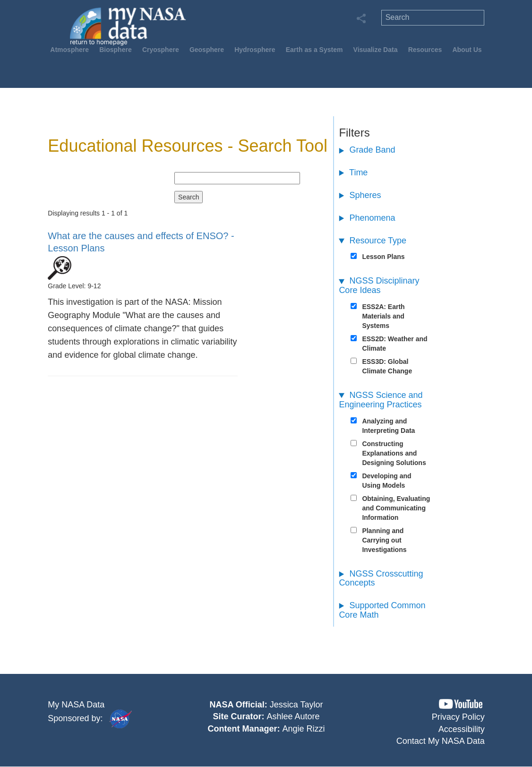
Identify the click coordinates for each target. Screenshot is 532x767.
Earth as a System (314, 50)
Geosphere (207, 50)
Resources (425, 50)
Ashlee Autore (293, 716)
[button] (461, 704)
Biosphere (115, 50)
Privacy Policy (458, 717)
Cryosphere (161, 50)
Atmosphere (69, 50)
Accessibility (462, 729)
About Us (467, 50)
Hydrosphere (255, 50)
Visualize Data (376, 50)
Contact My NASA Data (441, 741)
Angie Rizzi (304, 729)
